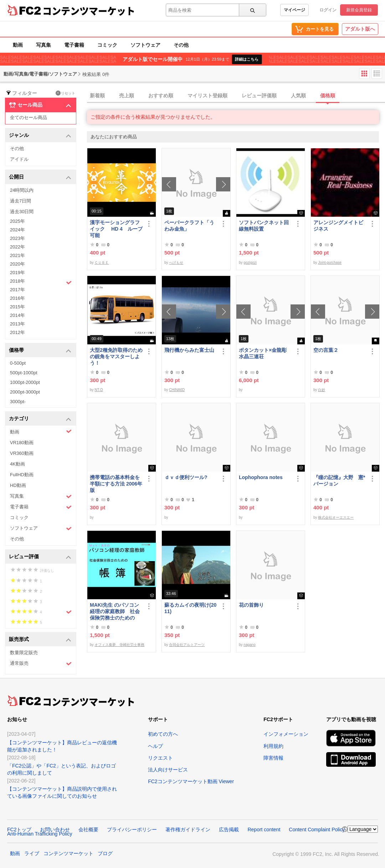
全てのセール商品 (29, 117)
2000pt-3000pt (25, 392)
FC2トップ (19, 830)
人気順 (298, 96)
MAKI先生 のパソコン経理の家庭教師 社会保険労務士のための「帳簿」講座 (115, 612)
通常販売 (41, 664)
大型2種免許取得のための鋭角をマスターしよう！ (116, 356)
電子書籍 (74, 45)
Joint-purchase (330, 263)
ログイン (328, 10)
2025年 (17, 221)
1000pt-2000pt (25, 382)
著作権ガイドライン (188, 830)
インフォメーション (286, 734)
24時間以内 (22, 190)
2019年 (17, 273)
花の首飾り (251, 605)
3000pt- (18, 402)
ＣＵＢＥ (102, 263)
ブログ (105, 853)
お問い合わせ (55, 830)
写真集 (43, 45)
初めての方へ (163, 734)
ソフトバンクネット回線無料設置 (264, 226)
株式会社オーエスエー (336, 517)
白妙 (322, 390)
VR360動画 (22, 453)
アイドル (19, 159)
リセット (65, 93)
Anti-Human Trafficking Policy (40, 834)
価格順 (328, 96)
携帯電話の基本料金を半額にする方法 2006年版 (116, 484)
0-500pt (18, 363)
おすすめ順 (161, 96)
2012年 (17, 332)
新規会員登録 (359, 10)
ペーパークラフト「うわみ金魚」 (189, 226)
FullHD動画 (22, 475)
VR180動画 (22, 443)
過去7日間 (20, 201)
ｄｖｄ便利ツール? (186, 477)
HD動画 (18, 485)
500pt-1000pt (24, 373)
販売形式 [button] (40, 640)
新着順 (97, 96)
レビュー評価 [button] (40, 557)
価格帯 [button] (40, 351)
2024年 (17, 230)
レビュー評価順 (259, 96)
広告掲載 (229, 830)
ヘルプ (155, 746)
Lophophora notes (261, 477)
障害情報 (273, 758)
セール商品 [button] (40, 105)
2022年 (17, 247)
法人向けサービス (168, 770)
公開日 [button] (40, 177)
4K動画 (17, 464)
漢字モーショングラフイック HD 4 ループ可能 (116, 229)
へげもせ (176, 263)
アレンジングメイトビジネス (338, 226)
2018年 (41, 282)
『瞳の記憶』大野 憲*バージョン (339, 481)
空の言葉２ (326, 350)
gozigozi (250, 263)
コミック (107, 45)
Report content (264, 830)
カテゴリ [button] (40, 419)
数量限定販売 (24, 653)
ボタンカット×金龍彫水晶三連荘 (263, 353)
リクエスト (160, 758)
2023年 (17, 238)
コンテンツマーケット (89, 11)
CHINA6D (177, 390)
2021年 (17, 255)
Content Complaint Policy (317, 830)
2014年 (17, 315)
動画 (18, 45)
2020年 (17, 264)
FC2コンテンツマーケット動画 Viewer (191, 781)
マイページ (294, 10)
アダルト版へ (360, 29)
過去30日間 (22, 212)
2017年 (17, 290)
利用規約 (273, 746)
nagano (249, 645)
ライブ (32, 853)
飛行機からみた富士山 (189, 350)
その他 (181, 45)
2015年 (17, 307)
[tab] (236, 96)
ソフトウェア (145, 45)
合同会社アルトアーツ (187, 645)
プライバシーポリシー (132, 830)
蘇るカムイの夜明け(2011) (190, 608)
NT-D (99, 390)
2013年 (17, 324)
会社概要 (88, 830)
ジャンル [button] (40, 136)
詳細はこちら (247, 59)
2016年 (17, 298)
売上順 (127, 96)
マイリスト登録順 (207, 96)
